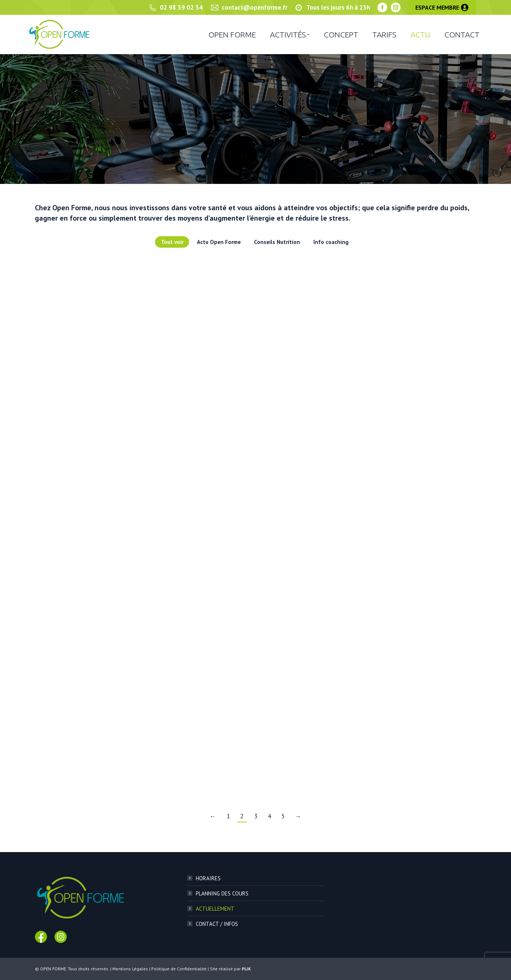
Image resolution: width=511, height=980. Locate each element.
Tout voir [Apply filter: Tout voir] (172, 242)
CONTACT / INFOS (217, 924)
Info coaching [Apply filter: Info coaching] (331, 242)
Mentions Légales (130, 969)
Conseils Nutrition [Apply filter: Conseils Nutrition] (277, 242)
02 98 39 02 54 (176, 8)
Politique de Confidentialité (179, 969)
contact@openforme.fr (249, 8)
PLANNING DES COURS (222, 893)
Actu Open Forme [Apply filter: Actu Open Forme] (219, 242)
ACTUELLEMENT (215, 909)
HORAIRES (208, 878)
